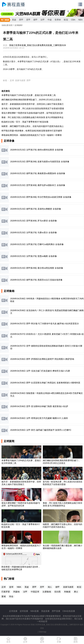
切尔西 (57, 592)
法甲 (43, 20)
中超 (50, 20)
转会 (11, 596)
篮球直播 (24, 611)
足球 (12, 80)
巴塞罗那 (6, 592)
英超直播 (45, 611)
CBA (73, 20)
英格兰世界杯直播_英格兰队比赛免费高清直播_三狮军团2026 (38, 45)
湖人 (50, 587)
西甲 (21, 20)
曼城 (4, 596)
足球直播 (13, 611)
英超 (14, 20)
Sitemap (42, 632)
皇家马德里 (20, 80)
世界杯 (58, 20)
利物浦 (67, 592)
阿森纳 (16, 592)
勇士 (76, 592)
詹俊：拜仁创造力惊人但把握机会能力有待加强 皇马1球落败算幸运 (32, 117)
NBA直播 (35, 611)
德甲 (35, 20)
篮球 (11, 587)
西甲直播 (56, 611)
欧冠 (66, 20)
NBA (80, 20)
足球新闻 (18, 25)
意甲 (28, 20)
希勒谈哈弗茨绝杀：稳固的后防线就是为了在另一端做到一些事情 (32, 135)
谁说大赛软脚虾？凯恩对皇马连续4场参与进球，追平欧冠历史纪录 (32, 113)
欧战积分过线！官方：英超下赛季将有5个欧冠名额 (25, 122)
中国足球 (35, 592)
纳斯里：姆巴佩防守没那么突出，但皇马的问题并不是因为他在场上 (33, 126)
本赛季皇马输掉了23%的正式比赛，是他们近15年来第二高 (29, 95)
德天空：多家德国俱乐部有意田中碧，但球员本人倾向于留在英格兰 (33, 104)
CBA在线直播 (69, 611)
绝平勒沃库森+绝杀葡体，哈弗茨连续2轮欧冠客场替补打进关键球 (32, 131)
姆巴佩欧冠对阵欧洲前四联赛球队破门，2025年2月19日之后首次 (31, 100)
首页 (11, 25)
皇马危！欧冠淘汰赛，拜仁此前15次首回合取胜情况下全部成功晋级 (33, 108)
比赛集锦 (47, 592)
